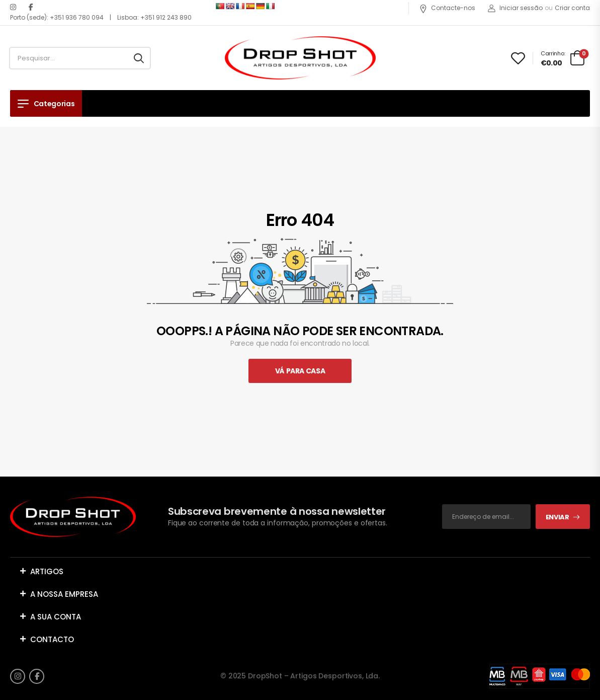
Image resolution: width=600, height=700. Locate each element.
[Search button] (139, 58)
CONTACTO (52, 639)
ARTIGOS (47, 571)
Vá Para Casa (300, 371)
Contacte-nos (447, 8)
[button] (300, 571)
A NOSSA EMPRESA (64, 594)
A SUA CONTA (56, 617)
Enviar (558, 517)
